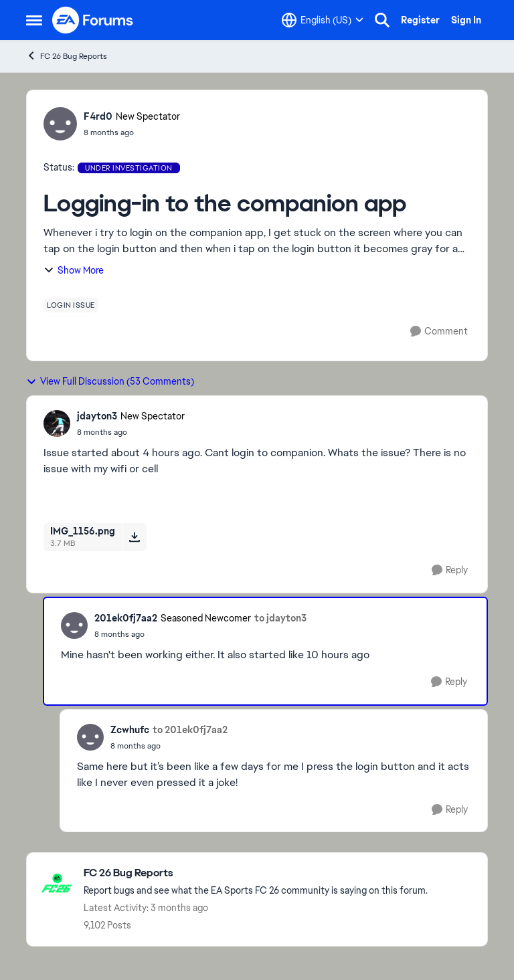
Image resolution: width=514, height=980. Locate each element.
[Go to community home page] (93, 20)
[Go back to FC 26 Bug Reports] (256, 873)
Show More (74, 270)
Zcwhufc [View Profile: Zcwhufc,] (130, 730)
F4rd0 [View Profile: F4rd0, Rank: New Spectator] (98, 116)
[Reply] (450, 570)
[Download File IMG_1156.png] (134, 537)
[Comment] (439, 331)
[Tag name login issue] (71, 305)
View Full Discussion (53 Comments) (110, 381)
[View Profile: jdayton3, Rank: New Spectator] (57, 423)
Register (420, 20)
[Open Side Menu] (34, 20)
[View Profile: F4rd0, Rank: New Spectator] (60, 124)
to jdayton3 (280, 618)
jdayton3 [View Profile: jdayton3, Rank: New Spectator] (97, 416)
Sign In (466, 20)
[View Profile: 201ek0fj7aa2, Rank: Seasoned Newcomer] (74, 625)
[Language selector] (323, 20)
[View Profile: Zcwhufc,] (90, 737)
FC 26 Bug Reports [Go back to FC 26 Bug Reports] (67, 56)
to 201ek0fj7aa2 (190, 730)
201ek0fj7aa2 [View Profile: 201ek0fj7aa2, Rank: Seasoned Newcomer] (126, 618)
